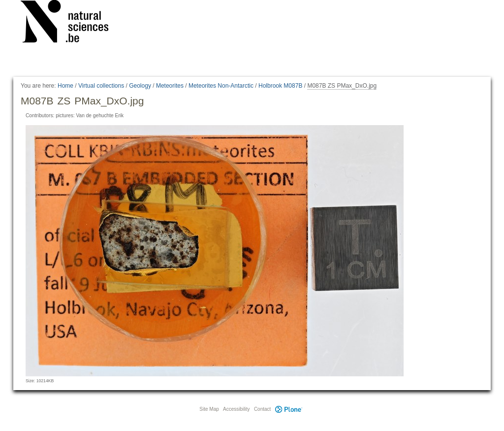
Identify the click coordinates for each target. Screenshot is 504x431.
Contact (262, 409)
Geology (140, 86)
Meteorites (170, 86)
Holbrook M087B (280, 86)
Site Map (209, 409)
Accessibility (236, 409)
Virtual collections (101, 86)
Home (65, 86)
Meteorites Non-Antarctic (221, 86)
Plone (288, 409)
